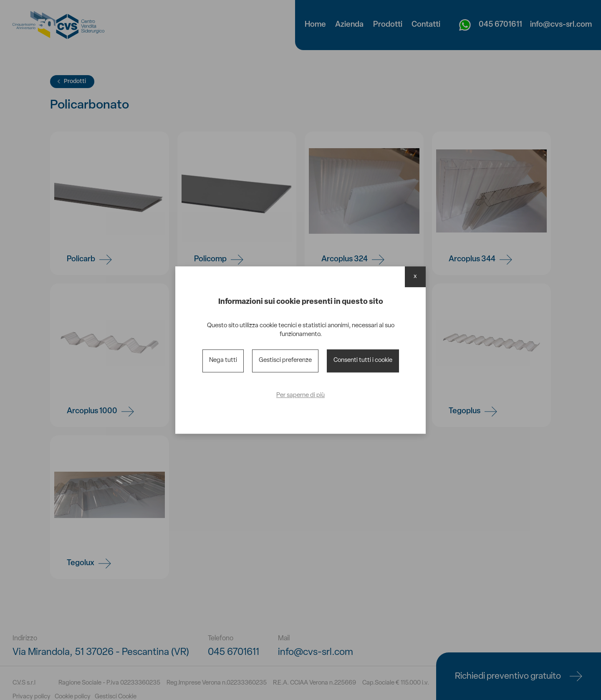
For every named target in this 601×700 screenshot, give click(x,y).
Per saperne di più (300, 395)
